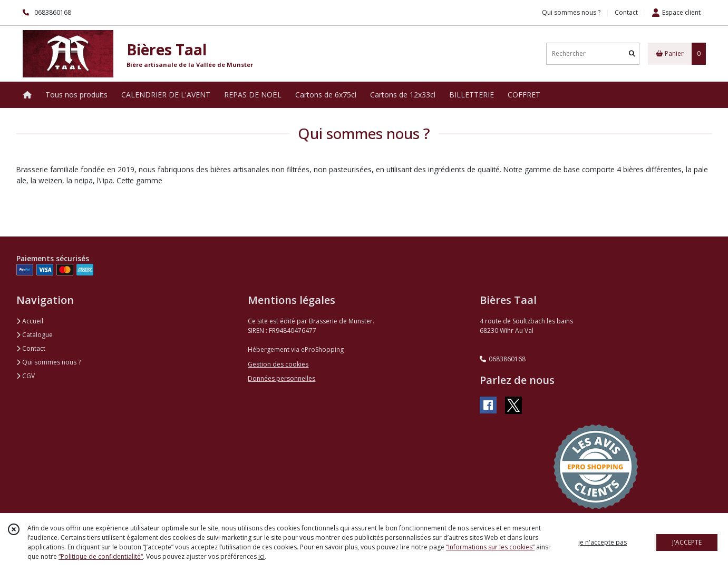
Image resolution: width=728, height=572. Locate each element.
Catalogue (35, 335)
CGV (26, 376)
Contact (626, 12)
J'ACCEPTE (687, 542)
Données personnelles (282, 378)
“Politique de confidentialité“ (101, 556)
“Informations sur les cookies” (490, 547)
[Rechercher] (632, 53)
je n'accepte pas (603, 542)
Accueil (30, 321)
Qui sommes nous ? (48, 362)
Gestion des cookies (278, 364)
